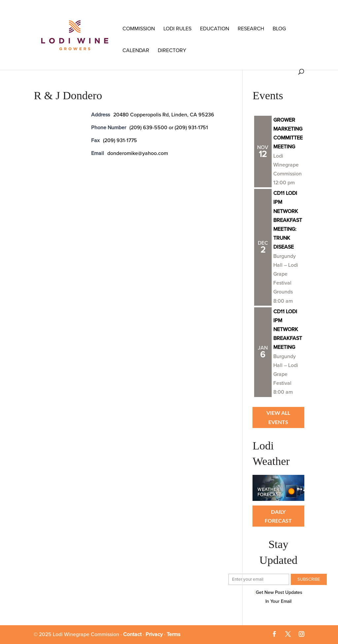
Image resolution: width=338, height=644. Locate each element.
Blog (279, 29)
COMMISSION (139, 29)
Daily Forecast (278, 516)
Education (215, 29)
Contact (132, 634)
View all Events (278, 417)
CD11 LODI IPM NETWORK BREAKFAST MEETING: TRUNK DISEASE (288, 220)
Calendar (136, 50)
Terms (173, 634)
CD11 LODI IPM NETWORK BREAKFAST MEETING (288, 330)
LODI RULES (177, 29)
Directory (172, 50)
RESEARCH (251, 29)
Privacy (154, 634)
